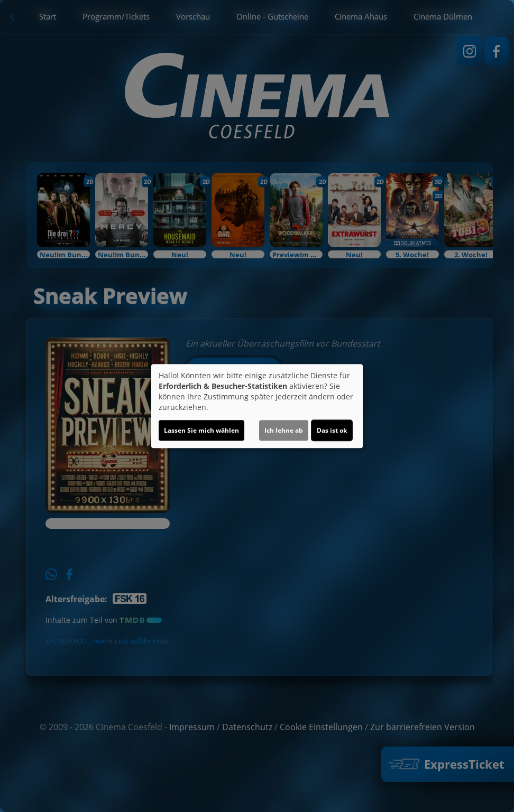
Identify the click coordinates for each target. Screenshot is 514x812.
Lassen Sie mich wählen (201, 430)
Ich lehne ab (284, 430)
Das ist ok (332, 430)
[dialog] (257, 406)
